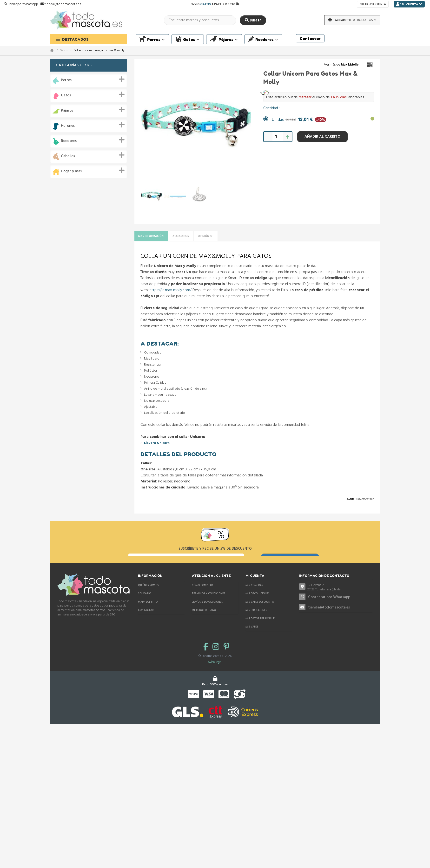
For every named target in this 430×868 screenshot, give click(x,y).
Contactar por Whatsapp (329, 606)
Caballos (68, 156)
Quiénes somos (148, 594)
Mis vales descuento (260, 611)
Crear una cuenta (373, 4)
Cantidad (271, 108)
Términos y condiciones (208, 602)
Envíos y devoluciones (207, 611)
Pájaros (67, 111)
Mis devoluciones (258, 602)
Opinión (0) (225, 237)
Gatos (64, 51)
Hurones (68, 126)
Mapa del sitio (148, 611)
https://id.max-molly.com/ (171, 292)
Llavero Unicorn (157, 445)
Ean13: (351, 501)
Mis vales (252, 636)
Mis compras (254, 594)
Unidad (299, 120)
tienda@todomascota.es (329, 616)
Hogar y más (71, 171)
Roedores (69, 141)
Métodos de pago (204, 619)
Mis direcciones (256, 619)
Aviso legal (215, 671)
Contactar (146, 619)
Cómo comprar (202, 594)
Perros (66, 80)
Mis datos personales (261, 627)
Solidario (145, 602)
